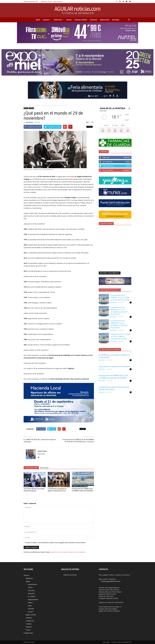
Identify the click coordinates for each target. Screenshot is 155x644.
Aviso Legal (106, 642)
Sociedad (37, 105)
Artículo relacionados (31, 468)
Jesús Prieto (30, 122)
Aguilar (47, 20)
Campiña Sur (30, 621)
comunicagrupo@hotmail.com (111, 581)
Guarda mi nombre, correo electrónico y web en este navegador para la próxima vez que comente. (56, 543)
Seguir (128, 162)
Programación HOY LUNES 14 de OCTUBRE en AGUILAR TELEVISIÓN (120, 337)
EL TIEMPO (32, 597)
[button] (129, 20)
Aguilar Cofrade (81, 20)
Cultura (30, 587)
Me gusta (127, 157)
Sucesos (31, 612)
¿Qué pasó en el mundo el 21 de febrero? (115, 366)
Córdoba (29, 624)
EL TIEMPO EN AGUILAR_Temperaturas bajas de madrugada (40, 441)
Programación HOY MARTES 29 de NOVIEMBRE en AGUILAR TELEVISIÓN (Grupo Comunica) (78, 441)
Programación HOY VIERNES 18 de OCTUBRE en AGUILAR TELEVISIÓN (120, 298)
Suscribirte (126, 170)
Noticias (26, 575)
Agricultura (105, 20)
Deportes (93, 20)
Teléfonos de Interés (70, 575)
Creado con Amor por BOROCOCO (121, 642)
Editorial (116, 20)
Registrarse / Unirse (46, 1)
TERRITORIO (58, 20)
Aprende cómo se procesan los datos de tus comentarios (68, 552)
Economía (31, 590)
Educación (31, 593)
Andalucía (29, 618)
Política (30, 603)
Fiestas (69, 20)
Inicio (38, 20)
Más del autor (44, 468)
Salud (30, 606)
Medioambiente (33, 600)
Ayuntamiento (32, 584)
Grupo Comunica (58, 1)
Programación (76, 486)
